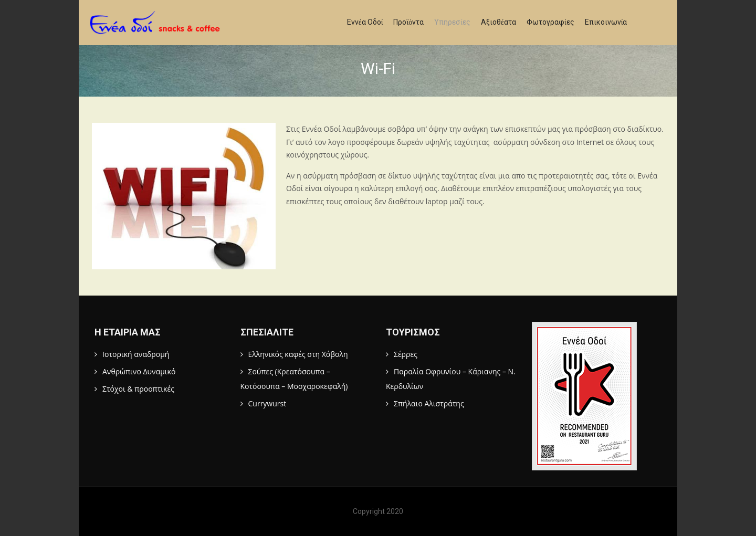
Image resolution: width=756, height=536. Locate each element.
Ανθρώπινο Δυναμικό (139, 371)
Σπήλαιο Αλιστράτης (429, 403)
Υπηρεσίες (452, 22)
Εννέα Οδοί (365, 22)
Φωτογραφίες (550, 22)
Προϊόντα (408, 22)
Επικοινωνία (606, 22)
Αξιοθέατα (498, 22)
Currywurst (267, 403)
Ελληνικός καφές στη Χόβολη (298, 354)
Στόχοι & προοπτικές (138, 389)
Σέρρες (406, 354)
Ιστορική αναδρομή (136, 354)
